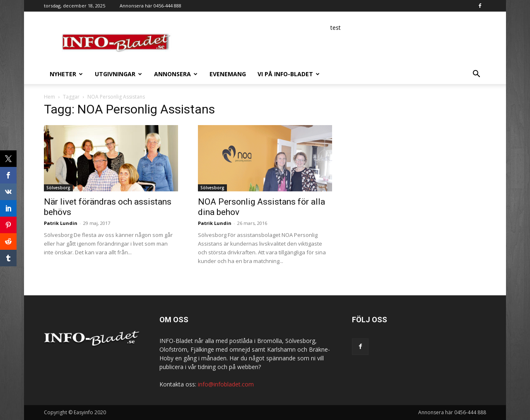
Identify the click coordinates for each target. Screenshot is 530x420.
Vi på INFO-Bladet (289, 74)
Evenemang (228, 74)
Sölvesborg (58, 188)
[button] (476, 75)
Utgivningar (118, 74)
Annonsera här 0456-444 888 (151, 6)
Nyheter (66, 74)
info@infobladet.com (226, 384)
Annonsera (176, 74)
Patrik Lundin (61, 223)
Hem (49, 97)
